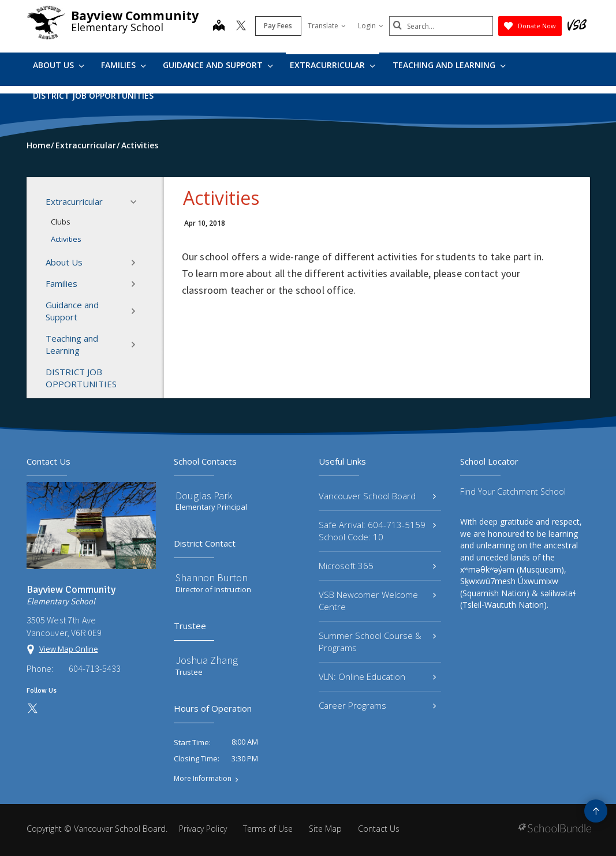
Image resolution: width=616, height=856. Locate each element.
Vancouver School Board (378, 496)
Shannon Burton (212, 577)
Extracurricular (333, 65)
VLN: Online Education (378, 676)
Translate (327, 26)
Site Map (325, 829)
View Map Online (69, 649)
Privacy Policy (203, 829)
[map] (219, 27)
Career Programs (378, 705)
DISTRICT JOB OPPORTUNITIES (93, 96)
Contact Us (379, 829)
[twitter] (241, 27)
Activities (66, 239)
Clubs (61, 222)
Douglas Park (204, 496)
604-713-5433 (95, 668)
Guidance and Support (218, 65)
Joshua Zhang (207, 660)
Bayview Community (135, 16)
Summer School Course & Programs (378, 642)
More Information (203, 779)
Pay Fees (278, 26)
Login (371, 26)
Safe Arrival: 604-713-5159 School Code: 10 (378, 531)
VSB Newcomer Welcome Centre (378, 601)
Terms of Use (268, 829)
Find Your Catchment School (513, 491)
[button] (137, 202)
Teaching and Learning (449, 65)
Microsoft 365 (378, 566)
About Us (59, 65)
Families (124, 65)
